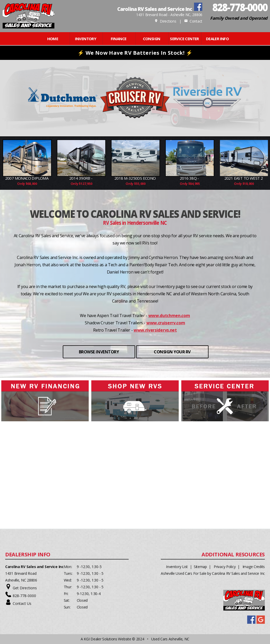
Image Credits (254, 567)
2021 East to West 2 (244, 178)
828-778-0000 (24, 596)
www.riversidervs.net (155, 330)
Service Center (184, 39)
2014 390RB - (81, 178)
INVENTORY (86, 39)
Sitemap (200, 567)
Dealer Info (217, 39)
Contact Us (22, 603)
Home (53, 39)
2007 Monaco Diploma (27, 178)
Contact (193, 21)
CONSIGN (152, 39)
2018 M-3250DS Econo (136, 178)
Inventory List (177, 567)
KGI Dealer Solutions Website (107, 639)
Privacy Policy (225, 567)
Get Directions (25, 588)
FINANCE (119, 39)
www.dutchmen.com (169, 316)
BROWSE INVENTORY (99, 352)
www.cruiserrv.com (166, 323)
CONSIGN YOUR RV (172, 352)
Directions (165, 21)
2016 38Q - (190, 178)
